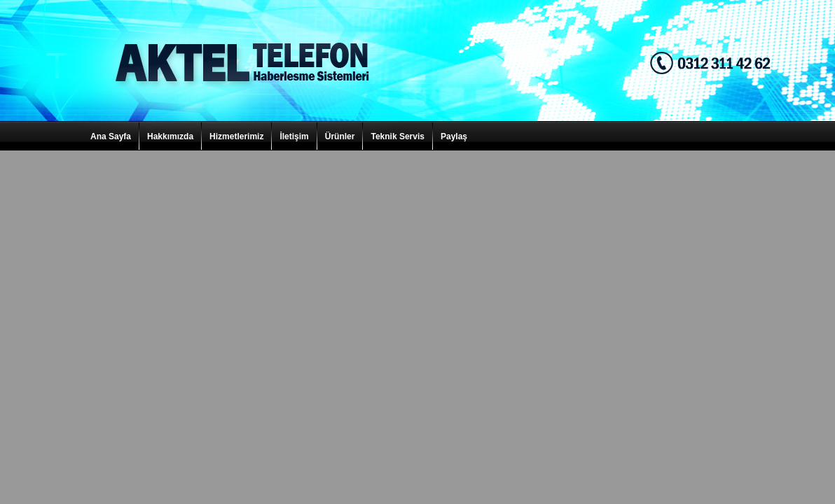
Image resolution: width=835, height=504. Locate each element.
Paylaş (454, 136)
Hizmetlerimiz (236, 136)
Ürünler (340, 136)
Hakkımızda (170, 136)
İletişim (294, 136)
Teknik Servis (398, 136)
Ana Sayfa (111, 136)
